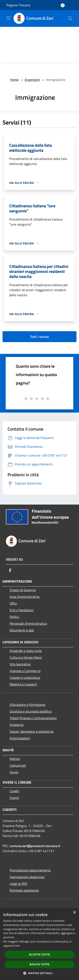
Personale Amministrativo (28, 623)
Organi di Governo (23, 590)
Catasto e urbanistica (25, 678)
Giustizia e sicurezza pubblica (31, 711)
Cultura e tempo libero (26, 657)
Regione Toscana (18, 5)
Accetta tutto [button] (39, 955)
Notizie (15, 759)
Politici (15, 617)
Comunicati (18, 765)
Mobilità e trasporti (23, 684)
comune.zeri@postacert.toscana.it (35, 846)
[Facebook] (10, 570)
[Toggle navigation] (8, 18)
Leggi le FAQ (19, 884)
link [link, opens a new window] (17, 946)
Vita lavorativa (20, 664)
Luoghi (15, 791)
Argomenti (32, 80)
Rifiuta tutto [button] (39, 964)
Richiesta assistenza (24, 890)
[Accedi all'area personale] (63, 5)
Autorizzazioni (20, 738)
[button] (40, 973)
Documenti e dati (22, 630)
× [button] (74, 913)
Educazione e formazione (27, 705)
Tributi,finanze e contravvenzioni (33, 718)
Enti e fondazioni (22, 610)
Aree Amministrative (25, 597)
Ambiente (17, 725)
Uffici (13, 603)
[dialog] (39, 944)
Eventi (14, 798)
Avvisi (14, 772)
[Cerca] (70, 18)
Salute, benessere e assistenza (32, 731)
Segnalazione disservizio (27, 877)
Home (14, 80)
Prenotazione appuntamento (30, 870)
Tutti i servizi (39, 337)
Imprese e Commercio (25, 671)
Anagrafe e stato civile (26, 651)
